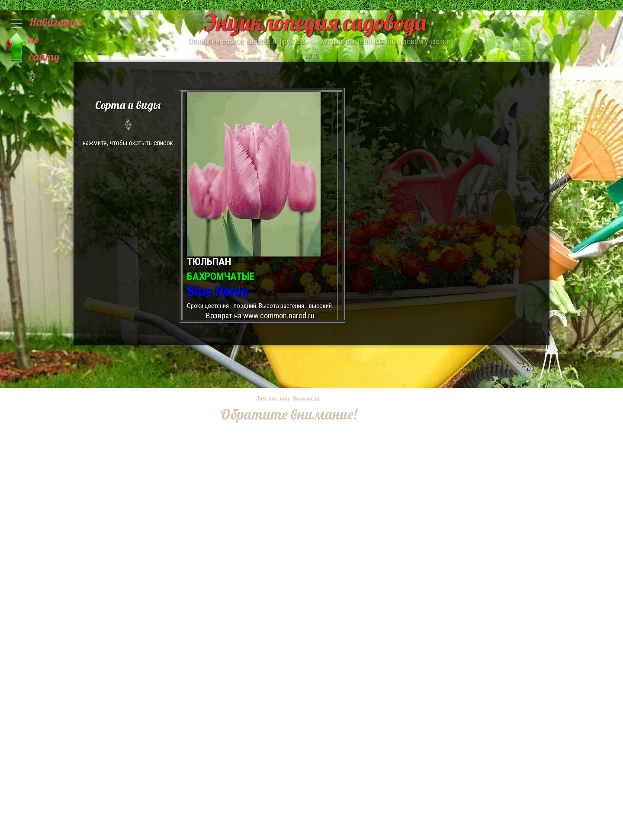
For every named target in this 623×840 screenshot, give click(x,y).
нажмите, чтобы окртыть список (128, 122)
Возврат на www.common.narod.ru (260, 316)
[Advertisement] (282, 554)
